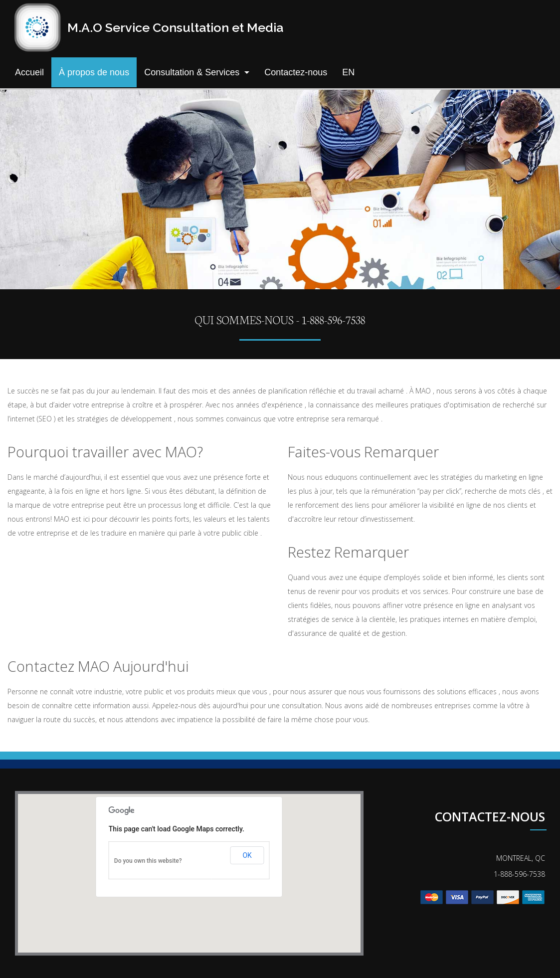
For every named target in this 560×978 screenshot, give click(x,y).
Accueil (29, 72)
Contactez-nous (296, 72)
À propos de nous (94, 72)
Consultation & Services (192, 72)
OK (247, 855)
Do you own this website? (148, 861)
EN (348, 72)
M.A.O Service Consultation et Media (175, 27)
